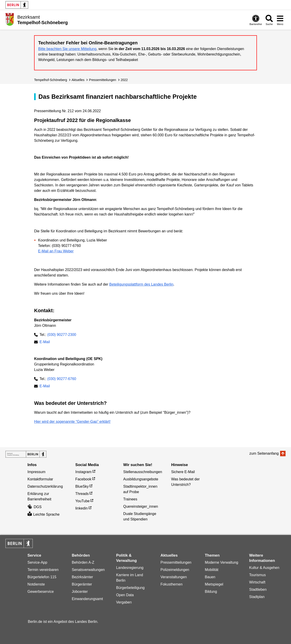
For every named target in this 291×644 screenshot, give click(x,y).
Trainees (130, 499)
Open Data (125, 595)
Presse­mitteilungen (103, 80)
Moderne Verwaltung (222, 562)
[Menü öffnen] (280, 20)
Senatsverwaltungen (88, 570)
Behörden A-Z (83, 562)
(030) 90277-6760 (62, 379)
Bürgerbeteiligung (130, 588)
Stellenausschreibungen (143, 472)
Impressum (36, 472)
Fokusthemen (172, 584)
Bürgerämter (82, 584)
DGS (35, 507)
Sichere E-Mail (183, 472)
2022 (124, 80)
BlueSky (82, 486)
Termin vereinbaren (43, 570)
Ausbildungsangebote (141, 479)
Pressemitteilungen (176, 562)
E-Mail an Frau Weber (56, 251)
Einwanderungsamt (87, 599)
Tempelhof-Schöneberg (51, 80)
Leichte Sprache (44, 514)
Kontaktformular (40, 479)
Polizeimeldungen (175, 570)
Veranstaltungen (174, 577)
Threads (82, 494)
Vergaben (124, 602)
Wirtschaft (257, 582)
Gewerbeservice (41, 592)
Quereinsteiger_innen (141, 506)
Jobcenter (80, 592)
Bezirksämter (82, 577)
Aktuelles (78, 80)
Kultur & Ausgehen (264, 568)
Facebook (83, 479)
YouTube (82, 501)
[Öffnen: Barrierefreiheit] (256, 20)
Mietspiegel (214, 584)
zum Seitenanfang (264, 453)
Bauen (210, 577)
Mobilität (212, 570)
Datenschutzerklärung (45, 486)
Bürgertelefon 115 (42, 577)
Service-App (37, 562)
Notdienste (36, 584)
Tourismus (257, 575)
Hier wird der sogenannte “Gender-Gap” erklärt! (72, 422)
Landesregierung (130, 568)
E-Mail (45, 342)
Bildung (211, 592)
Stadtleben (258, 589)
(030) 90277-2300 (62, 335)
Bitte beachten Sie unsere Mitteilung (67, 49)
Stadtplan (257, 597)
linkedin (81, 508)
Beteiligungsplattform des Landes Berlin (141, 284)
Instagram (83, 472)
